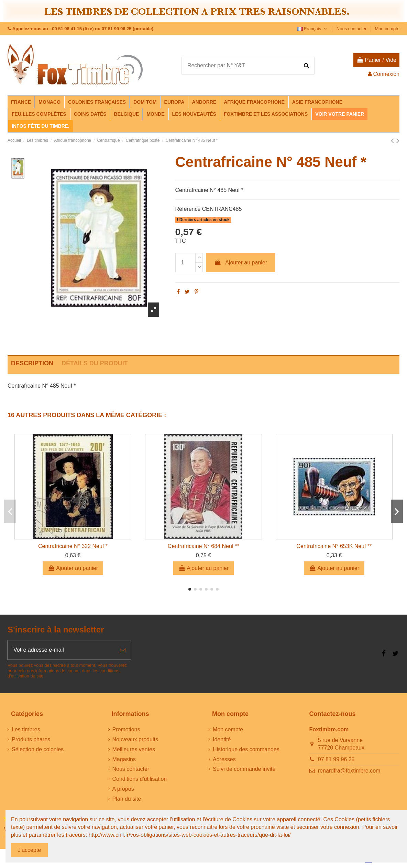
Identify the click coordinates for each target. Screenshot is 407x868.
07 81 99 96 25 (336, 759)
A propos (123, 789)
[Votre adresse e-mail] (61, 650)
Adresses (224, 759)
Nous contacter (352, 29)
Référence (188, 209)
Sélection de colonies (38, 749)
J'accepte (29, 850)
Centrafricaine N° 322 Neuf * (73, 546)
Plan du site (127, 799)
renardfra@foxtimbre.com (349, 771)
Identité (222, 739)
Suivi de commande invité (244, 769)
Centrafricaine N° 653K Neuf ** (334, 546)
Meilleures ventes (134, 749)
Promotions (126, 729)
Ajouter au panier (241, 262)
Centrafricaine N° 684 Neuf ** (203, 546)
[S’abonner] (123, 650)
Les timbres (26, 729)
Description (32, 363)
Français (313, 29)
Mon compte (387, 29)
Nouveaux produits (135, 739)
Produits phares (31, 739)
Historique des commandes (246, 749)
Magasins (124, 759)
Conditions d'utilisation (140, 779)
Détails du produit (95, 363)
